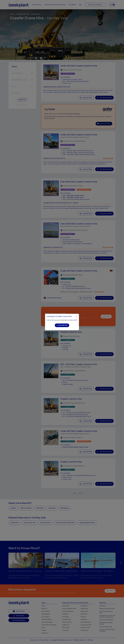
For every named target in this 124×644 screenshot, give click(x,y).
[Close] (77, 316)
